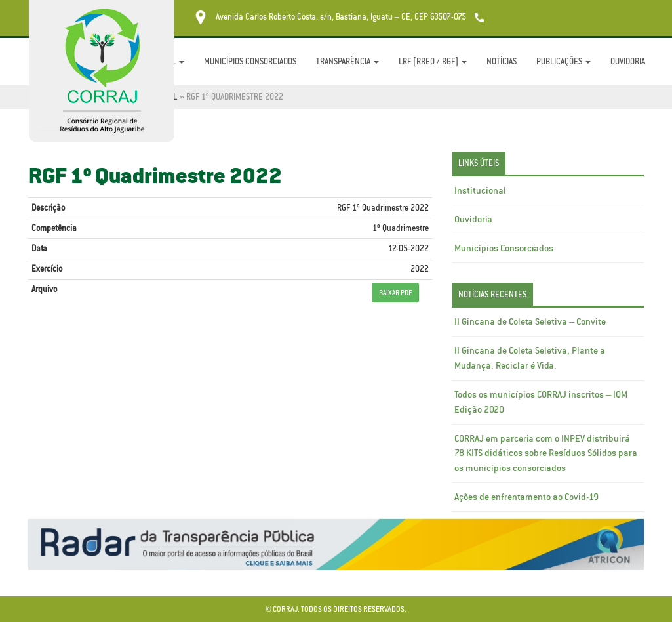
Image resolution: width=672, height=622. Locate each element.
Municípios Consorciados (250, 61)
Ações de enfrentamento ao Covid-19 (526, 497)
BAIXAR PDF (395, 293)
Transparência (347, 61)
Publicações (563, 61)
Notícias (502, 61)
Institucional (480, 190)
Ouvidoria (628, 61)
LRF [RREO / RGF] (433, 61)
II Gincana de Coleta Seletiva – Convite (530, 321)
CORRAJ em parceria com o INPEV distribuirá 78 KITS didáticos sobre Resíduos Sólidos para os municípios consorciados (546, 453)
